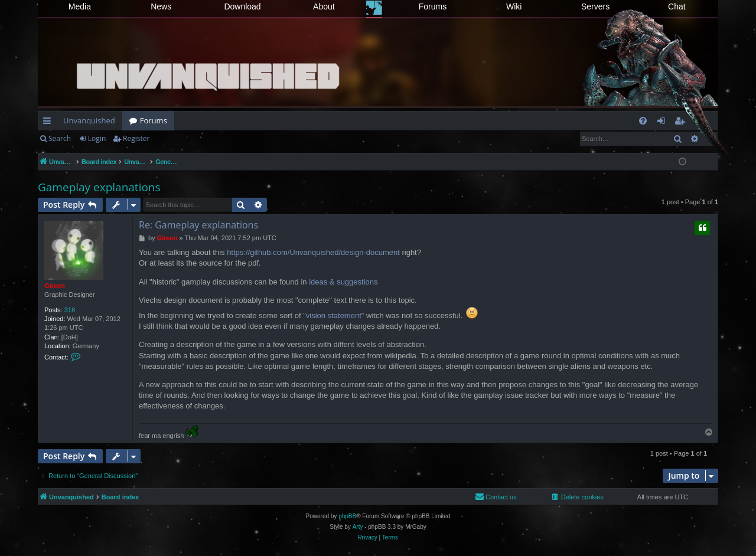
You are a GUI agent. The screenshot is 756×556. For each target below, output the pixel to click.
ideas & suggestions (343, 282)
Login (97, 138)
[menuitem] (643, 121)
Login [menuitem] (664, 123)
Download (242, 6)
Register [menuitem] (682, 123)
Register (136, 138)
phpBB (347, 516)
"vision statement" (333, 315)
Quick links (49, 123)
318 (70, 310)
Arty (358, 527)
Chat (677, 6)
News (161, 6)
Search (60, 138)
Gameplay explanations (99, 187)
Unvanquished (89, 120)
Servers (595, 6)
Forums (433, 6)
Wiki (514, 6)
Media (80, 6)
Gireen (55, 286)
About (324, 6)
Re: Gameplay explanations (198, 225)
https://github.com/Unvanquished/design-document (313, 252)
